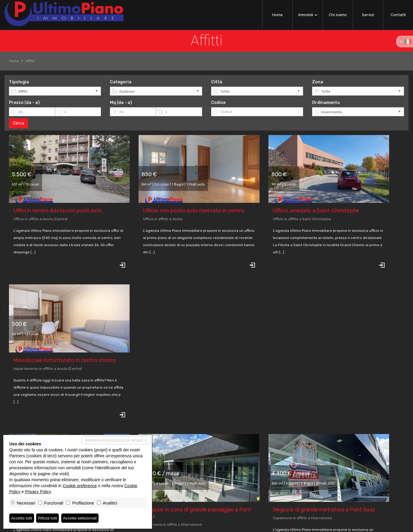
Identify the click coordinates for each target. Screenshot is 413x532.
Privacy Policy (167, 525)
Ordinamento (326, 103)
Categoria (121, 82)
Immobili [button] (308, 15)
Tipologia (19, 82)
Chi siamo (338, 15)
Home (277, 15)
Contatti (398, 15)
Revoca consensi (197, 525)
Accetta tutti (22, 518)
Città (217, 82)
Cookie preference (80, 486)
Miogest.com (247, 525)
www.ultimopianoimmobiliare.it (179, 498)
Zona (318, 82)
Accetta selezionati (82, 518)
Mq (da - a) (121, 103)
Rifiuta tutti (49, 518)
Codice (218, 103)
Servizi (368, 15)
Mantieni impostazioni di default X (116, 440)
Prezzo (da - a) (24, 103)
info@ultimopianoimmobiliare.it (179, 493)
